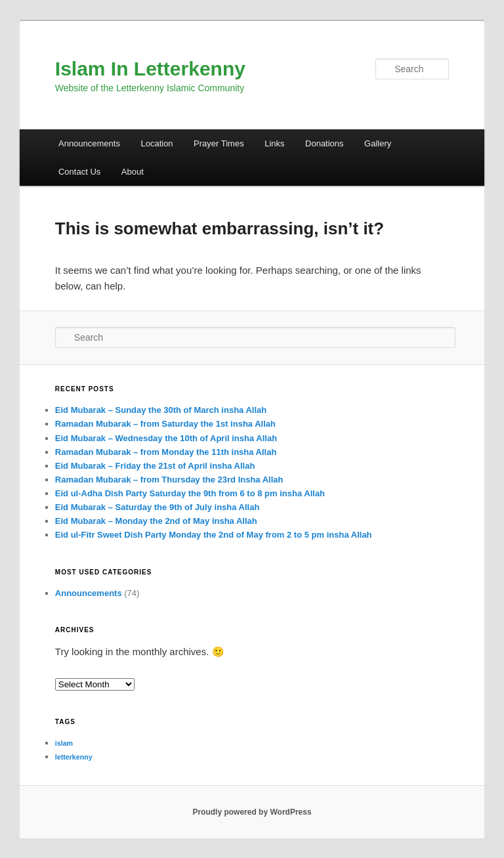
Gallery (378, 143)
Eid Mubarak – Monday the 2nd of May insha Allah (156, 521)
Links (274, 143)
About (133, 172)
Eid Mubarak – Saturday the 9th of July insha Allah (157, 507)
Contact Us (79, 172)
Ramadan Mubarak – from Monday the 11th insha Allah (166, 452)
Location (157, 143)
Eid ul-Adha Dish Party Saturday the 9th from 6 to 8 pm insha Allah (190, 493)
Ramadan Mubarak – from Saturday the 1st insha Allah (165, 424)
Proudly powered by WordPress (252, 812)
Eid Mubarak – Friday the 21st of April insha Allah (155, 466)
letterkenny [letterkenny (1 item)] (74, 757)
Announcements (89, 143)
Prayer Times (219, 143)
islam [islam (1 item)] (64, 743)
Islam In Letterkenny (150, 69)
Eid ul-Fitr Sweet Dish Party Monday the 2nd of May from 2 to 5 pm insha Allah (214, 535)
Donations (325, 143)
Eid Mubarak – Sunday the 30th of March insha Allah (161, 410)
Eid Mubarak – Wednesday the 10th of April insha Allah (166, 438)
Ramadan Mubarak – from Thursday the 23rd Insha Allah (169, 480)
